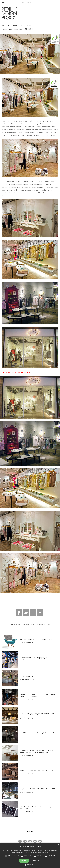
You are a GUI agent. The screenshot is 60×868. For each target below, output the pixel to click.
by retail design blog (26, 642)
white (44, 624)
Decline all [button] (36, 861)
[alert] (30, 855)
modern (34, 624)
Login (22, 2)
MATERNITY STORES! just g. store (16, 25)
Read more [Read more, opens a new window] (45, 852)
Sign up (29, 2)
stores (39, 624)
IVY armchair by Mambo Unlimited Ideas (36, 639)
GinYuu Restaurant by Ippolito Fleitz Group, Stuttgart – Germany (38, 695)
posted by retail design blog (12, 29)
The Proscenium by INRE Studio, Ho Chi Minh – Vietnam (38, 789)
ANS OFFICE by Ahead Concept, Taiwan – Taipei (39, 733)
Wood (48, 624)
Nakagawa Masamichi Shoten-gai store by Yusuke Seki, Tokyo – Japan (37, 714)
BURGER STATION (26, 677)
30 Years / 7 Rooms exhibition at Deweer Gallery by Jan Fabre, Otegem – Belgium (36, 752)
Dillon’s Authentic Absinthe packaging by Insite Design (37, 808)
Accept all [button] (24, 861)
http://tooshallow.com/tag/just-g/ (16, 373)
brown (16, 624)
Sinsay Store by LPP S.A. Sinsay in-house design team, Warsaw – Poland (36, 658)
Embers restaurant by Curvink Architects (36, 770)
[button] (6, 856)
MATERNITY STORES (25, 624)
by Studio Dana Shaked (27, 680)
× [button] (58, 844)
